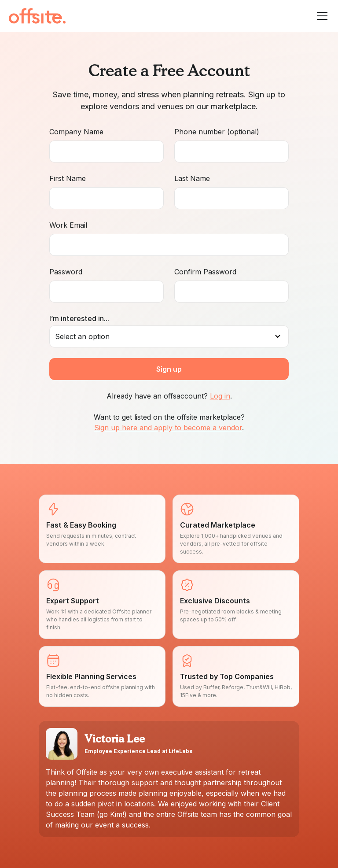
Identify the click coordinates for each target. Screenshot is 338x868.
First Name (68, 178)
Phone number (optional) (217, 132)
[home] (37, 16)
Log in (220, 396)
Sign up (169, 369)
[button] (320, 16)
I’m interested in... (79, 318)
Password (66, 272)
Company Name (76, 132)
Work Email (68, 225)
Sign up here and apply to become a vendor (168, 428)
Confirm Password (205, 272)
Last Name (192, 178)
